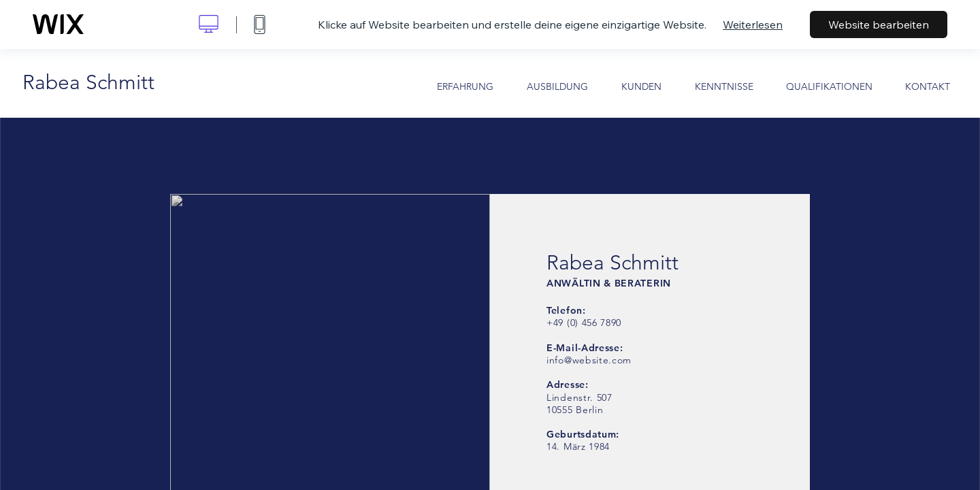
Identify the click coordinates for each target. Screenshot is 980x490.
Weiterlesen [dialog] (753, 24)
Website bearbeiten (879, 24)
